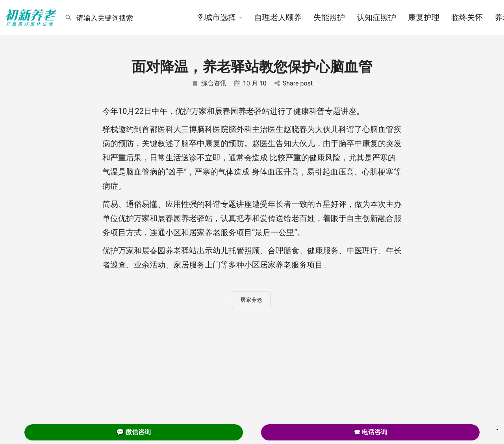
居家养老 (251, 300)
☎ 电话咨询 (371, 432)
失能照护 (329, 17)
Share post (294, 83)
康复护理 (424, 17)
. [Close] (497, 427)
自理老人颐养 (278, 17)
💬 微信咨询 (133, 432)
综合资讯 (209, 83)
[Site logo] (32, 17)
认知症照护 (376, 17)
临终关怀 (467, 17)
